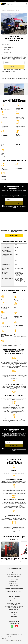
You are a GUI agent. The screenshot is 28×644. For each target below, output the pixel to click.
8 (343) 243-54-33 (12, 4)
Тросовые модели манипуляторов (14, 572)
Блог (14, 599)
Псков (7, 9)
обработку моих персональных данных (13, 70)
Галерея (4, 79)
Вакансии (14, 617)
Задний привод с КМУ (14, 583)
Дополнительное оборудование (14, 588)
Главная (3, 9)
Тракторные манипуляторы (14, 576)
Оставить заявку (14, 236)
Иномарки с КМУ (22, 9)
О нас (14, 594)
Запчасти (14, 612)
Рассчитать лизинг (8, 47)
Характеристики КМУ (23, 79)
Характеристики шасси (12, 79)
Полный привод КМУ (14, 581)
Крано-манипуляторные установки (14, 569)
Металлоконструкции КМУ (14, 591)
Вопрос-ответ (14, 601)
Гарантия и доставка (14, 596)
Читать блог (14, 539)
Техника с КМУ (14, 9)
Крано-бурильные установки (14, 574)
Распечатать (6, 52)
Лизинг (14, 614)
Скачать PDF (6, 50)
